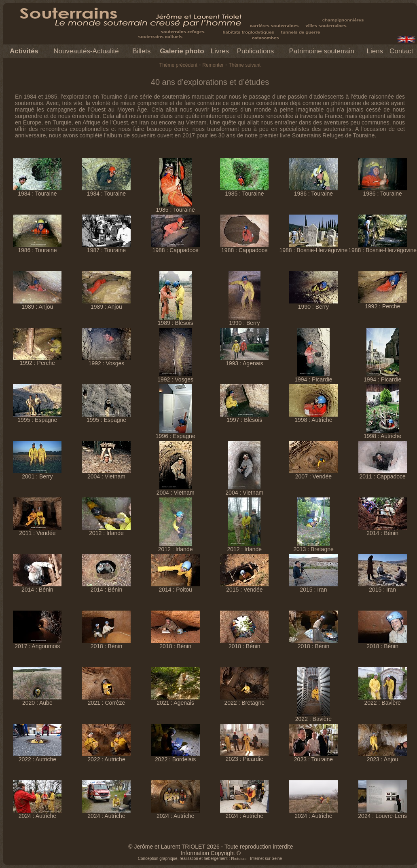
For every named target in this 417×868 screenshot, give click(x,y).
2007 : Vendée (313, 474)
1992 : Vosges (106, 361)
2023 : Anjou (383, 757)
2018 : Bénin (106, 644)
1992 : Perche (383, 304)
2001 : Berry (37, 474)
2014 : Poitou (176, 587)
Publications (256, 51)
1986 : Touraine (313, 191)
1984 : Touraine (37, 191)
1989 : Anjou (37, 304)
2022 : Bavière (313, 716)
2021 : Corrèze (106, 700)
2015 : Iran (313, 587)
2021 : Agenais (176, 700)
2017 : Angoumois (37, 644)
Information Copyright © (211, 853)
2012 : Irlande (106, 530)
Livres (220, 51)
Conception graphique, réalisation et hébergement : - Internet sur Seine (210, 859)
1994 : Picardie (313, 377)
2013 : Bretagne (313, 547)
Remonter (213, 65)
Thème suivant (244, 65)
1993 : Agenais (244, 361)
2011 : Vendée (37, 530)
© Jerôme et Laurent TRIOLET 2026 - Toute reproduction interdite (211, 847)
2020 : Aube (37, 700)
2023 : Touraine (313, 757)
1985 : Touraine (176, 207)
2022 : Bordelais (176, 757)
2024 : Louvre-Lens (382, 813)
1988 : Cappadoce (176, 248)
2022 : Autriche (37, 757)
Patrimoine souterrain (322, 51)
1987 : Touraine (106, 248)
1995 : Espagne (37, 417)
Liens (375, 51)
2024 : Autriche (37, 813)
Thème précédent (178, 65)
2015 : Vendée (244, 587)
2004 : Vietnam (106, 474)
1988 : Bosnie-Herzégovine (314, 248)
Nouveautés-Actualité (86, 51)
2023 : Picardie (244, 756)
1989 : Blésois (176, 320)
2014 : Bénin (383, 530)
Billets (141, 51)
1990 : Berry (244, 320)
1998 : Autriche (313, 417)
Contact (401, 51)
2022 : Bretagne (244, 700)
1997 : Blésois (244, 417)
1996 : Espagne (176, 433)
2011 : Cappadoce (383, 474)
